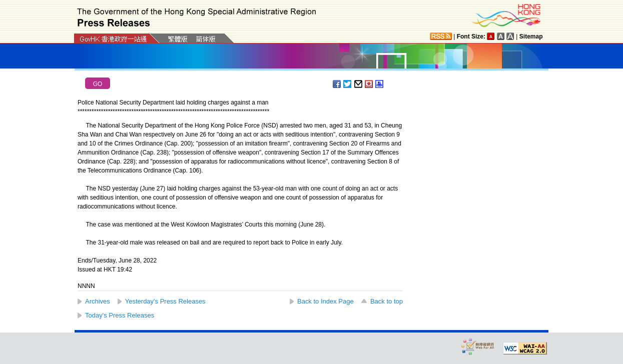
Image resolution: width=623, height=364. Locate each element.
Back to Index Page (326, 301)
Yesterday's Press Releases (165, 301)
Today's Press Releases (120, 315)
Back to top (387, 301)
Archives (98, 301)
